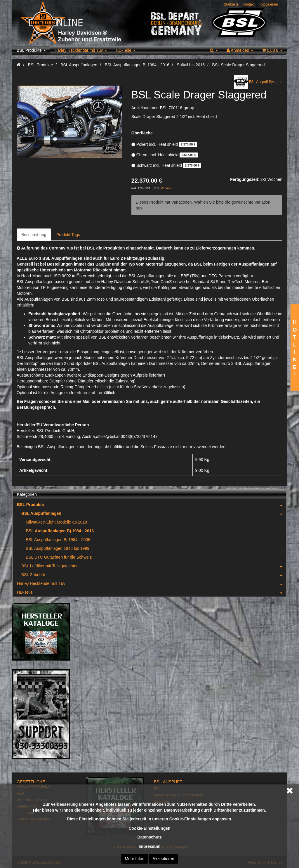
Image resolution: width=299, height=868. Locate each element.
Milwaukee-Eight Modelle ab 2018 (56, 522)
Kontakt (248, 4)
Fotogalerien (268, 4)
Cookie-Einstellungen (149, 828)
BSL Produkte (31, 50)
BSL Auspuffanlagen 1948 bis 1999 (58, 548)
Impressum (150, 846)
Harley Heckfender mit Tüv (81, 50)
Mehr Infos (135, 859)
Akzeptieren (164, 859)
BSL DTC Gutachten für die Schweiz (59, 557)
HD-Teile (126, 50)
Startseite (231, 4)
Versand (167, 188)
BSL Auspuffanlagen (154, 513)
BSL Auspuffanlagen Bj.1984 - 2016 (60, 531)
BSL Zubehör (154, 575)
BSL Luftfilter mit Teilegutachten (154, 566)
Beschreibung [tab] (34, 235)
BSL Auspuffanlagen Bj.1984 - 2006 (58, 540)
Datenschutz (149, 837)
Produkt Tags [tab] (68, 235)
